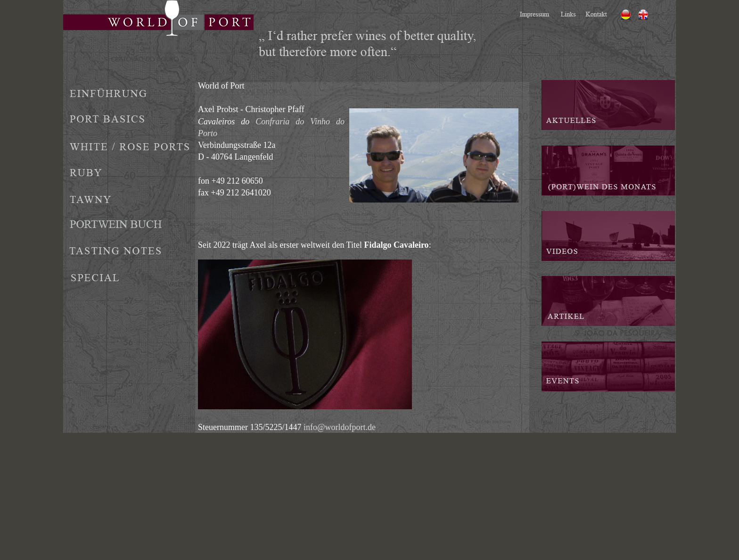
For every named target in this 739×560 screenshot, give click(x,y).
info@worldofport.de (340, 427)
